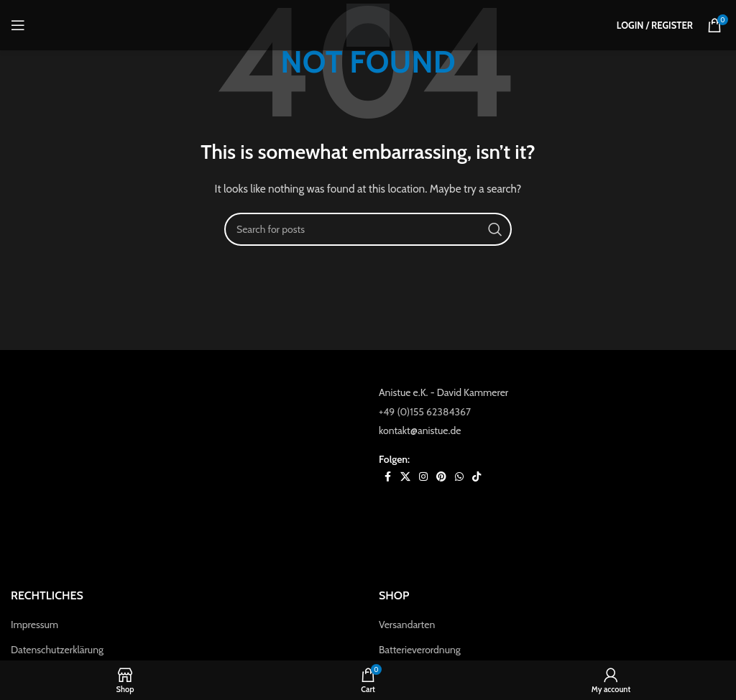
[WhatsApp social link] (459, 477)
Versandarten (407, 625)
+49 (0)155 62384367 (425, 412)
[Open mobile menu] (18, 25)
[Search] (368, 229)
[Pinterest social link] (441, 477)
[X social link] (405, 477)
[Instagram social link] (423, 477)
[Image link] (184, 471)
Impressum (34, 625)
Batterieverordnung (420, 650)
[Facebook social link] (387, 477)
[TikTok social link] (477, 477)
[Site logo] (368, 24)
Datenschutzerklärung (57, 650)
